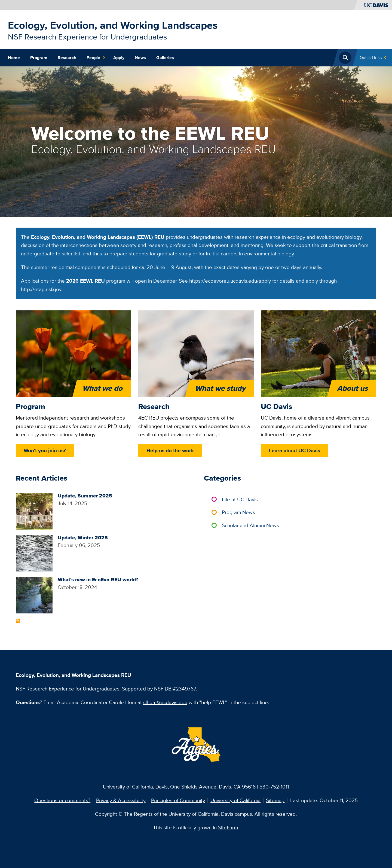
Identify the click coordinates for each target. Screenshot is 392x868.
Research (67, 58)
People (96, 58)
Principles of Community (178, 800)
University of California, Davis (135, 787)
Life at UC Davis (240, 499)
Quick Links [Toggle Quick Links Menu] (371, 58)
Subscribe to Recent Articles (18, 621)
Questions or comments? (62, 800)
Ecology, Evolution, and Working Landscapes (113, 25)
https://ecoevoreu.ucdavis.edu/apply (230, 281)
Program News (238, 512)
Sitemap (275, 800)
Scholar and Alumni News (250, 525)
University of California (235, 800)
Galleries (165, 58)
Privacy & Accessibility (121, 800)
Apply (119, 58)
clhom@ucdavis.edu (165, 702)
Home (14, 58)
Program (39, 58)
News (140, 58)
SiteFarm (228, 827)
